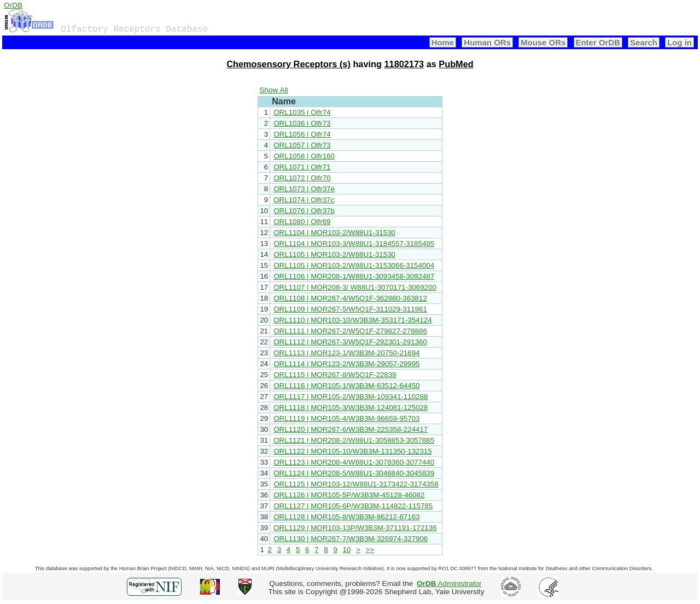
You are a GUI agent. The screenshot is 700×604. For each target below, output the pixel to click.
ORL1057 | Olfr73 (302, 145)
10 (347, 550)
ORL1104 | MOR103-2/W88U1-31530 (334, 233)
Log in (679, 42)
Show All (273, 90)
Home (443, 42)
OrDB (13, 5)
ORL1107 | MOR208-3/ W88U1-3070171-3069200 (355, 287)
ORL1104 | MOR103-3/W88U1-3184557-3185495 (354, 244)
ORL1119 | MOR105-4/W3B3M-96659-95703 (346, 418)
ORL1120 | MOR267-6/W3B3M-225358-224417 (351, 429)
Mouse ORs (543, 42)
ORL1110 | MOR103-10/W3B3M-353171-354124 (352, 320)
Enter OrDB (598, 42)
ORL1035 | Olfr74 (302, 112)
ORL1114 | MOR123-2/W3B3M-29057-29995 (346, 364)
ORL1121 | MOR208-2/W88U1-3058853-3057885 (354, 440)
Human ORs (487, 42)
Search (644, 42)
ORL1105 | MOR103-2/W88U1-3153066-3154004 (354, 265)
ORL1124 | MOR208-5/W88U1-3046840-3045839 (354, 473)
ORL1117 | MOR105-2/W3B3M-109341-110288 (351, 397)
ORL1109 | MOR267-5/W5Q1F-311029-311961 (350, 309)
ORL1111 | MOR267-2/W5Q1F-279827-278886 (350, 331)
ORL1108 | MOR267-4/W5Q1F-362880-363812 (350, 298)
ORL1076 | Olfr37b (304, 211)
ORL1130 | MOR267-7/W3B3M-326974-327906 (351, 539)
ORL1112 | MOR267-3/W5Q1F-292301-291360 (350, 342)
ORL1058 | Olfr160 (304, 156)
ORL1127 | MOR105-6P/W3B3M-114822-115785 (353, 506)
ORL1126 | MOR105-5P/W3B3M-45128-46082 (349, 495)
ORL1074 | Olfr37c (304, 200)
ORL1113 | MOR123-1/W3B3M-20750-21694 (346, 353)
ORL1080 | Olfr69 (302, 222)
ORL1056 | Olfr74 (302, 134)
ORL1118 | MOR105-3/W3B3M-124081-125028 (351, 407)
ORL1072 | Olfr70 (302, 178)
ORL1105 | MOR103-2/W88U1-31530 (334, 254)
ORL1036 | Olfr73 (302, 123)
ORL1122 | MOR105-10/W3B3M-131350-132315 (352, 451)
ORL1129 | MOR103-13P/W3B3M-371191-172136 (355, 528)
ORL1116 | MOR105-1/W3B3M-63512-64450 (346, 386)
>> (370, 550)
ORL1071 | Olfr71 (302, 167)
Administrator (449, 584)
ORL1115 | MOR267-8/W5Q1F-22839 (335, 375)
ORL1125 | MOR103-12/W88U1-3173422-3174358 (356, 484)
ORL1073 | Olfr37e (304, 189)
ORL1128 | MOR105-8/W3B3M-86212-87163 (346, 517)
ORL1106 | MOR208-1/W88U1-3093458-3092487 (354, 276)
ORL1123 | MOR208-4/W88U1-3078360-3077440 (354, 462)
